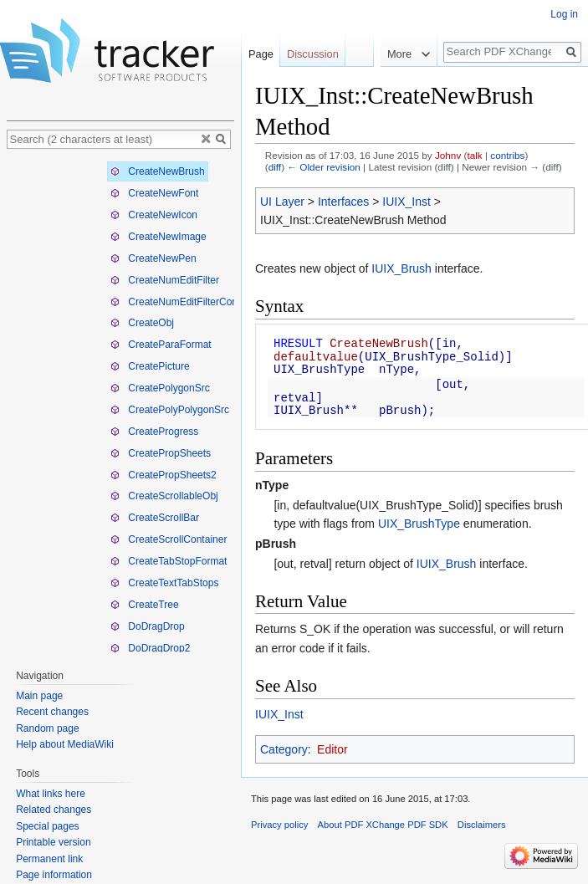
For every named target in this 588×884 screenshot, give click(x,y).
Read (368, 54)
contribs (507, 155)
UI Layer (282, 202)
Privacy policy (279, 825)
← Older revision (324, 167)
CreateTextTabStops (164, 583)
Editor (332, 749)
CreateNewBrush (158, 171)
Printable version (53, 842)
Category (284, 749)
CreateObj (142, 323)
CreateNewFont (154, 193)
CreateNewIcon (154, 215)
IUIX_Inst (406, 202)
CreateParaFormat (161, 345)
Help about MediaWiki (65, 744)
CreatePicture (150, 366)
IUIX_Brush (401, 268)
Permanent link (49, 859)
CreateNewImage (159, 237)
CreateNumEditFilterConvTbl (184, 302)
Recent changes (52, 712)
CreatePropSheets (161, 453)
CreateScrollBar (155, 518)
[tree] (120, 405)
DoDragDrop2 (150, 648)
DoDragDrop (148, 626)
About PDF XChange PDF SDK (383, 825)
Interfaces (343, 202)
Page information (54, 875)
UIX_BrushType (419, 524)
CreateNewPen (153, 258)
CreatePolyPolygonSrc (170, 410)
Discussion (313, 54)
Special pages (47, 826)
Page (261, 54)
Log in (564, 14)
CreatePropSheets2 (164, 475)
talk (474, 155)
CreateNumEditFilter (165, 280)
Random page (47, 728)
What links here (51, 794)
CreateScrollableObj (164, 496)
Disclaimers (482, 825)
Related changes (54, 810)
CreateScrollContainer (169, 539)
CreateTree (145, 605)
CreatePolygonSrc (160, 388)
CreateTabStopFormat (169, 561)
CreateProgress (154, 432)
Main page (39, 696)
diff (275, 167)
